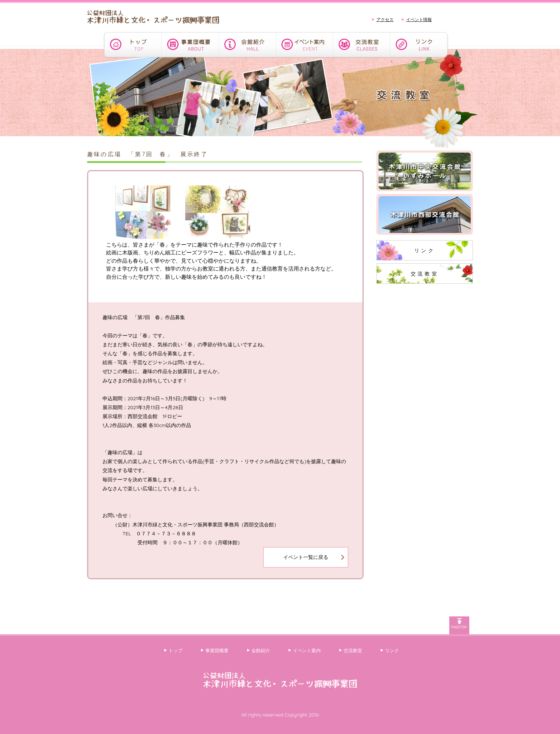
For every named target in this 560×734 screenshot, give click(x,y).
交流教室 (425, 274)
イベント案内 (307, 650)
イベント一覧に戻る (306, 557)
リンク (425, 251)
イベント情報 (419, 19)
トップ (176, 650)
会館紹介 (261, 650)
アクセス (385, 19)
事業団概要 (217, 650)
